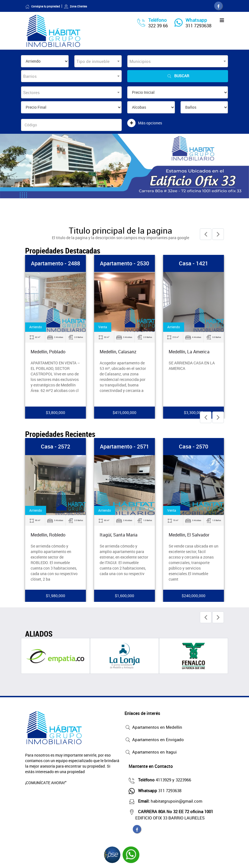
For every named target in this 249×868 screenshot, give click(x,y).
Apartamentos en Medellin (153, 728)
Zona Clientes (75, 6)
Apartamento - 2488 (55, 263)
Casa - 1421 (194, 263)
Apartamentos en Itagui (151, 752)
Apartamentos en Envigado (154, 740)
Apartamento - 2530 (124, 263)
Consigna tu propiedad (43, 6)
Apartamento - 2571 (124, 446)
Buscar (178, 76)
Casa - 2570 (194, 446)
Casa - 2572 (55, 446)
